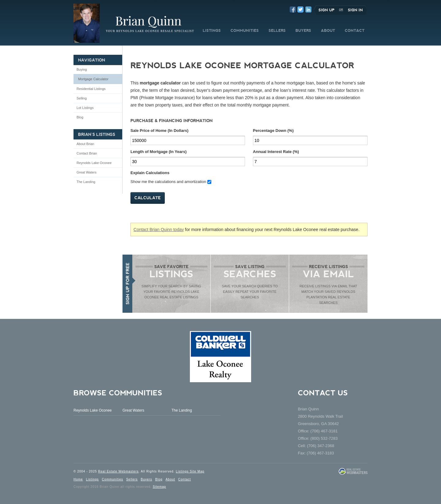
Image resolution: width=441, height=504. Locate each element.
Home (78, 479)
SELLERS (277, 31)
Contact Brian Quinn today (159, 230)
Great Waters (87, 172)
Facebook (293, 9)
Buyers (147, 479)
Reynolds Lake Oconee (94, 163)
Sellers (132, 479)
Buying (82, 69)
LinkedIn (308, 9)
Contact (185, 479)
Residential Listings (91, 89)
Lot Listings (85, 108)
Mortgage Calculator (93, 79)
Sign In (355, 10)
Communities (113, 479)
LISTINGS (212, 31)
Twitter (300, 9)
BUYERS (303, 31)
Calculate (148, 198)
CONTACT (355, 31)
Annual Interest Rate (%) (276, 152)
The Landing (86, 182)
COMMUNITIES (245, 31)
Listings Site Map (190, 471)
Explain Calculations (150, 173)
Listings (92, 479)
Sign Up (326, 10)
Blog (80, 117)
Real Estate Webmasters (118, 471)
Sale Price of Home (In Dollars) (159, 131)
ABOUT (328, 31)
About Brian (85, 144)
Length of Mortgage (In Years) (158, 152)
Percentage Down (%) (273, 131)
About (170, 479)
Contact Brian (87, 153)
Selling (82, 98)
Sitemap (160, 487)
